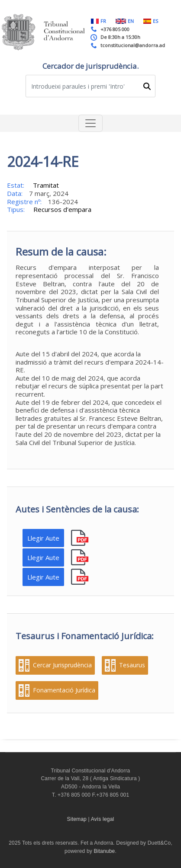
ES (151, 21)
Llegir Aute (43, 538)
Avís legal (103, 819)
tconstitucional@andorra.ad (133, 45)
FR (99, 21)
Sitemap (77, 819)
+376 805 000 (115, 29)
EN (125, 21)
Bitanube (105, 851)
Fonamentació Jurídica (64, 690)
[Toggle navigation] (90, 123)
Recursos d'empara (62, 209)
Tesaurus (132, 665)
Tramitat (46, 185)
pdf (81, 538)
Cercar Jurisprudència (62, 665)
